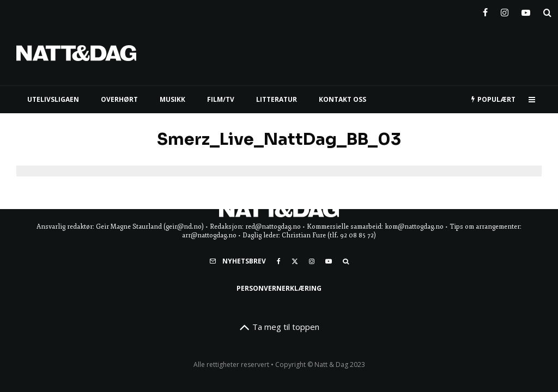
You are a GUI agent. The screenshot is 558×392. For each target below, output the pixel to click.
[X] (295, 261)
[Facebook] (485, 10)
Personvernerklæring (279, 288)
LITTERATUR (277, 99)
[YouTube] (526, 10)
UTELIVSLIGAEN (53, 99)
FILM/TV (221, 99)
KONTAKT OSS (342, 99)
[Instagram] (505, 10)
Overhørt (119, 99)
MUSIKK (172, 99)
